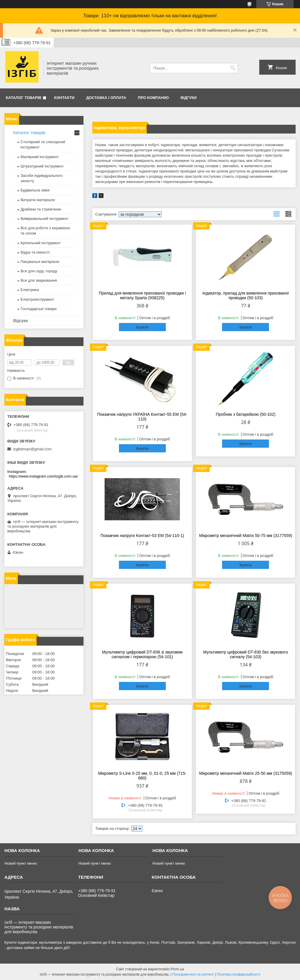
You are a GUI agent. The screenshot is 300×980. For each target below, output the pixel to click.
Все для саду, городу (39, 271)
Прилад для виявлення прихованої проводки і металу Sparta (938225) (142, 295)
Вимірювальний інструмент (45, 219)
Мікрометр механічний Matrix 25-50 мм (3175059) (246, 773)
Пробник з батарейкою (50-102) (246, 414)
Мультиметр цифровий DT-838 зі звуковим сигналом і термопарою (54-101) (142, 654)
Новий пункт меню (21, 863)
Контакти (64, 98)
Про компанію (154, 98)
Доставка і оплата (106, 98)
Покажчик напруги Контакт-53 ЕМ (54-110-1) (142, 536)
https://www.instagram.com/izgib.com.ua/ (43, 476)
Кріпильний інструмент (41, 243)
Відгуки (189, 98)
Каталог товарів (24, 98)
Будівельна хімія (35, 190)
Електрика (30, 290)
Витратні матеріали (38, 200)
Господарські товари (39, 309)
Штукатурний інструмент (42, 166)
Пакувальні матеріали (40, 262)
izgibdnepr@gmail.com (32, 449)
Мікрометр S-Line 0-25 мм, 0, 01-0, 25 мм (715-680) (142, 776)
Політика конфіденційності (239, 974)
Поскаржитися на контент (193, 974)
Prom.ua (177, 969)
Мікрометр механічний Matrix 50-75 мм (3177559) (246, 536)
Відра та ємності (35, 252)
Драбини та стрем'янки (41, 209)
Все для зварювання (39, 280)
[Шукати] (233, 68)
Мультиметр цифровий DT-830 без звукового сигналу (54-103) (246, 654)
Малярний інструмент (40, 157)
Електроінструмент (37, 299)
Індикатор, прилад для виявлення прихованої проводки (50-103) (246, 295)
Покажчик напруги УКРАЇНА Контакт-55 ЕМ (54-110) (142, 417)
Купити (142, 327)
